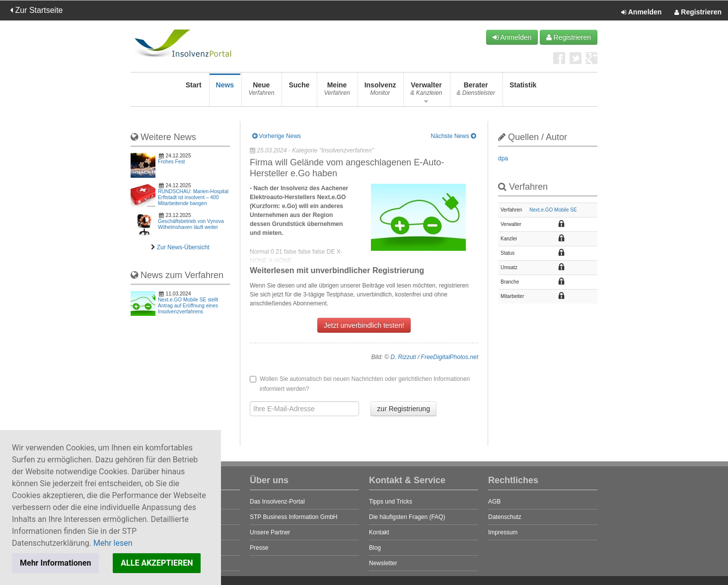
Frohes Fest (171, 162)
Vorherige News (277, 136)
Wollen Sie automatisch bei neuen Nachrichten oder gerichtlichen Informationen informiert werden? (360, 384)
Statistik (523, 92)
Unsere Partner (270, 532)
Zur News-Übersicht (183, 247)
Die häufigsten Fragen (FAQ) (407, 517)
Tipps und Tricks (391, 502)
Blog (375, 548)
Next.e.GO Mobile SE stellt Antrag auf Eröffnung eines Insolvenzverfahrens (188, 306)
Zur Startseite (36, 10)
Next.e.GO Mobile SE (553, 210)
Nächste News (453, 136)
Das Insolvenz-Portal (277, 502)
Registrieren (698, 12)
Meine (337, 92)
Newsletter (383, 563)
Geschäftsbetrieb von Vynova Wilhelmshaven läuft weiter (191, 224)
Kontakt (379, 532)
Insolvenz (380, 92)
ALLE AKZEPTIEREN (157, 563)
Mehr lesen (113, 543)
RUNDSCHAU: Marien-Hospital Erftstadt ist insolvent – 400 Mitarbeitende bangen (193, 197)
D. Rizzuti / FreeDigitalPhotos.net (434, 357)
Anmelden (641, 12)
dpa (503, 158)
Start (194, 92)
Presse (259, 548)
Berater (476, 92)
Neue (261, 92)
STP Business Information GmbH (294, 517)
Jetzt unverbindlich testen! (364, 325)
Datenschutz (505, 517)
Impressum (503, 532)
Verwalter (426, 92)
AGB (494, 502)
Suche (299, 92)
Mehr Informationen (55, 563)
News (225, 92)
